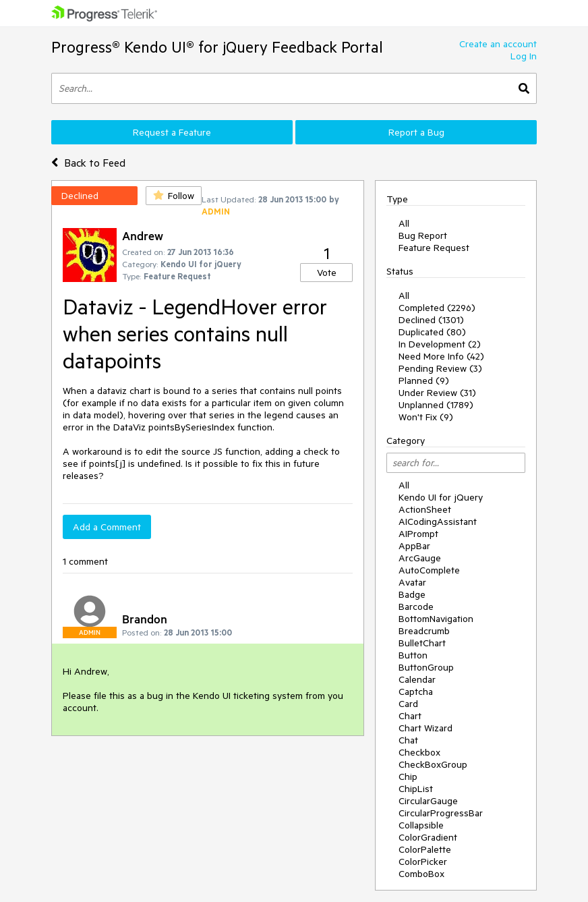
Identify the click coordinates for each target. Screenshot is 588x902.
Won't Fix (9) (426, 417)
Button (413, 655)
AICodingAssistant (438, 522)
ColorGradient (428, 837)
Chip (408, 777)
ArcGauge (420, 558)
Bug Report (423, 235)
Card (408, 704)
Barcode (416, 607)
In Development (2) (440, 344)
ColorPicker (423, 862)
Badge (412, 594)
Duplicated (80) (432, 332)
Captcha (416, 692)
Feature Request (434, 248)
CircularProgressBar (441, 813)
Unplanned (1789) (436, 405)
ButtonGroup (426, 667)
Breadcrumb (424, 631)
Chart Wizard (425, 728)
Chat (408, 740)
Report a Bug (416, 132)
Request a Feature (172, 132)
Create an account (498, 44)
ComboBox (421, 874)
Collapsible (421, 825)
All (404, 223)
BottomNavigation (436, 619)
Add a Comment (107, 527)
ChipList (416, 789)
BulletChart (422, 643)
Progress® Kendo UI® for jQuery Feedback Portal (217, 47)
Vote (327, 273)
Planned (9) (424, 380)
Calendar (417, 679)
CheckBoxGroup (433, 764)
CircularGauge (428, 801)
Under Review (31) (437, 393)
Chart (410, 716)
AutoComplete (429, 570)
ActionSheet (425, 509)
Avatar (412, 582)
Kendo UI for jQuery (441, 497)
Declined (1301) (431, 320)
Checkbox (419, 752)
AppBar (414, 546)
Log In (524, 56)
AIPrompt (418, 534)
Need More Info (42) (441, 356)
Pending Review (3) (440, 368)
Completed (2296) (437, 308)
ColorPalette (425, 849)
